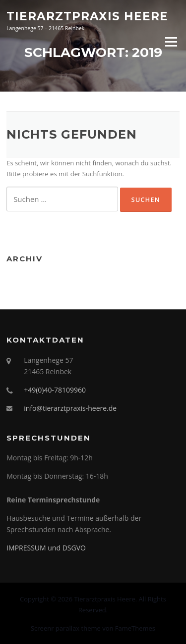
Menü (171, 42)
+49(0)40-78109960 (55, 390)
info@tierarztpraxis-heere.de (70, 408)
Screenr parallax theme (66, 628)
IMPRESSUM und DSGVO (46, 548)
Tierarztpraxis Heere (87, 16)
